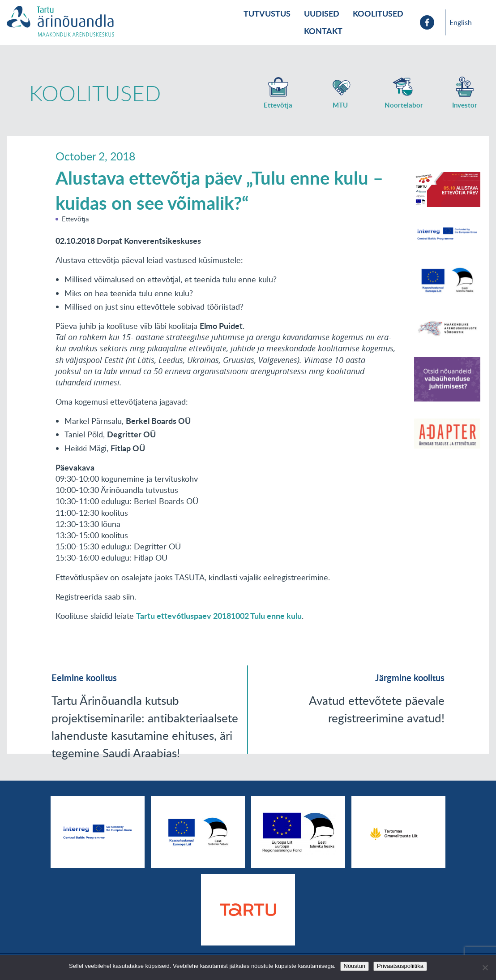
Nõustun (355, 966)
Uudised (322, 13)
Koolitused (378, 13)
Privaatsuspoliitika (400, 966)
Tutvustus (267, 13)
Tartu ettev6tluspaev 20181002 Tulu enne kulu (219, 616)
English (461, 22)
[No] (485, 967)
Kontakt (323, 31)
